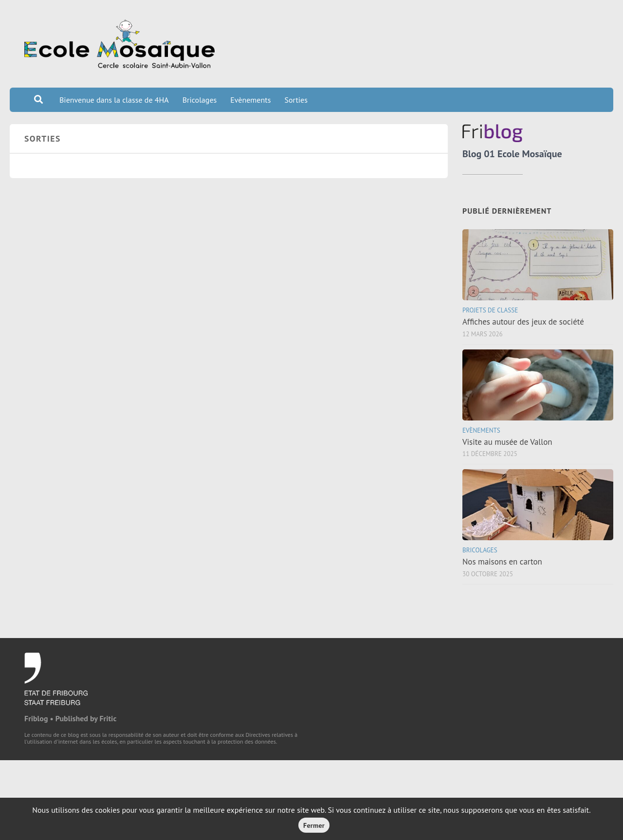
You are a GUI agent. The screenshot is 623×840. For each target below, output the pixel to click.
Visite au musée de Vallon (507, 442)
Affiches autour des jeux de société (523, 322)
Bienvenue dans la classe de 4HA (114, 100)
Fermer (314, 825)
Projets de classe (490, 310)
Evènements (250, 100)
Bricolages (200, 100)
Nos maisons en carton (502, 562)
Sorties (296, 100)
